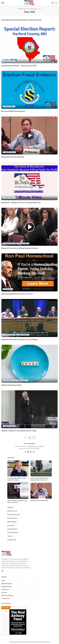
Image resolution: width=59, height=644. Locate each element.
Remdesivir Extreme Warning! (13, 157)
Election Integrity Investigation (13, 111)
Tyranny (10, 536)
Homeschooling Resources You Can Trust (17, 294)
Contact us (32, 446)
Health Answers (9, 380)
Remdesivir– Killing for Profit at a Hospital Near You (21, 202)
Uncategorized (12, 539)
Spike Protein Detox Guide (11, 385)
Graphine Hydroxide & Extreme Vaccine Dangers (20, 339)
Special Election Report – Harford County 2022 (19, 65)
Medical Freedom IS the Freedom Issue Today (19, 430)
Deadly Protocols (9, 152)
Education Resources (13, 514)
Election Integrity (9, 61)
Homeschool (8, 289)
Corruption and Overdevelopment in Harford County (21, 20)
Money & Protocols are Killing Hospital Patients (20, 248)
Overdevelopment (13, 532)
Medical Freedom (23, 243)
